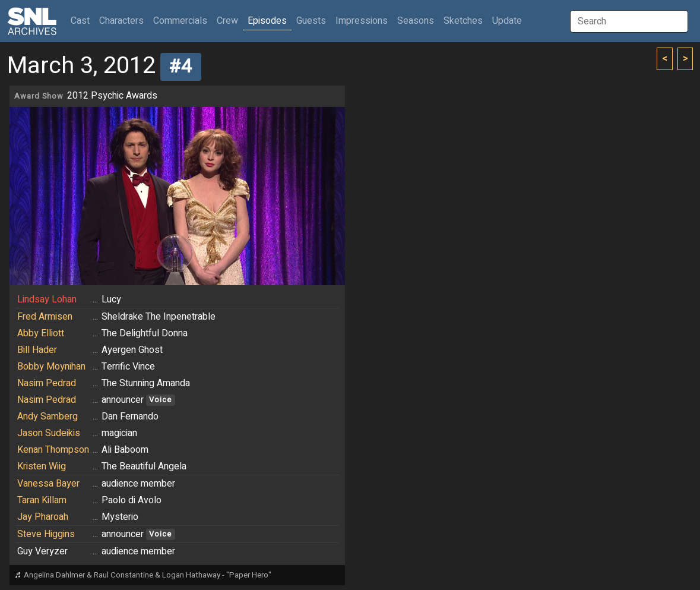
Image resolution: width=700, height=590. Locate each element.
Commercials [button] (180, 21)
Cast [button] (83, 20)
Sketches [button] (463, 21)
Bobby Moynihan (51, 367)
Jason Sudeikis (49, 433)
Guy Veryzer (42, 551)
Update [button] (507, 21)
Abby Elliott (41, 333)
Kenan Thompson (53, 450)
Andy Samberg (47, 417)
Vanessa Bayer (48, 484)
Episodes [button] (267, 21)
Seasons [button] (416, 21)
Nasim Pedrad (47, 383)
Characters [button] (121, 21)
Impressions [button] (362, 21)
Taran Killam (42, 500)
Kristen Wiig (42, 466)
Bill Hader (37, 350)
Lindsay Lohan (47, 299)
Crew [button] (227, 21)
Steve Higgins (46, 534)
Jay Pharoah (43, 517)
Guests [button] (311, 21)
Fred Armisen (45, 317)
